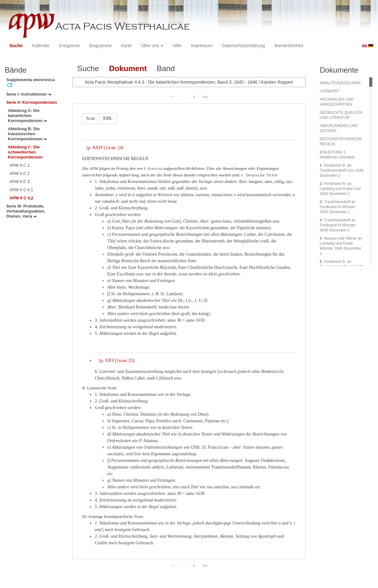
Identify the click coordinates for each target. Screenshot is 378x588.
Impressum (202, 46)
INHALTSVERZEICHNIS (340, 83)
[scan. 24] (115, 148)
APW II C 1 (19, 165)
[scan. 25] (126, 361)
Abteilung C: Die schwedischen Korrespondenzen (25, 152)
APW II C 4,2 (21, 198)
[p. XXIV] (96, 148)
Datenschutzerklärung (243, 46)
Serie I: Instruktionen (29, 94)
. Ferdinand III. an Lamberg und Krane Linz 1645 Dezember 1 (340, 189)
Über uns (152, 46)
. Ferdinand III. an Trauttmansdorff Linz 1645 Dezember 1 (342, 170)
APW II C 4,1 (21, 190)
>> (205, 97)
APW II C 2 (19, 173)
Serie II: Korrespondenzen (32, 102)
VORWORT (330, 91)
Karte (126, 46)
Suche (16, 46)
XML (108, 118)
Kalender (41, 46)
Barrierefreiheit (289, 46)
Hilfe (177, 46)
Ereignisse (69, 46)
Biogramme (100, 46)
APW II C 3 (19, 182)
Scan (90, 118)
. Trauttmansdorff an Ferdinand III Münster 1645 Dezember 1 (338, 207)
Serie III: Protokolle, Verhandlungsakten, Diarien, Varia (26, 211)
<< (173, 97)
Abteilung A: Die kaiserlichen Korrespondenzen (27, 116)
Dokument (128, 68)
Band (166, 68)
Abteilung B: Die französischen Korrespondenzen (27, 134)
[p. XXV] (108, 361)
